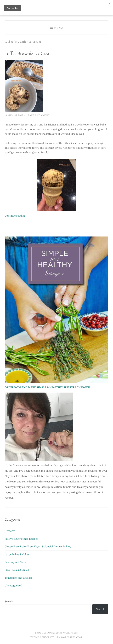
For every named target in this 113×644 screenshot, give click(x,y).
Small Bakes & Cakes (17, 570)
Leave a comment (38, 115)
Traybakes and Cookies (19, 578)
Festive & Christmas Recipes (21, 539)
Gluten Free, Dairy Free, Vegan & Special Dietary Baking (38, 546)
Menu (58, 28)
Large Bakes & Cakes (17, 554)
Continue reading (17, 216)
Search (9, 601)
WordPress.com (71, 637)
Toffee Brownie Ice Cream (29, 54)
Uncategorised (13, 585)
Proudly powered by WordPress (56, 633)
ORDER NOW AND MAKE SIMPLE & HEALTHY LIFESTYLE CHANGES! (47, 387)
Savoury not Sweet (16, 562)
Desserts (10, 531)
